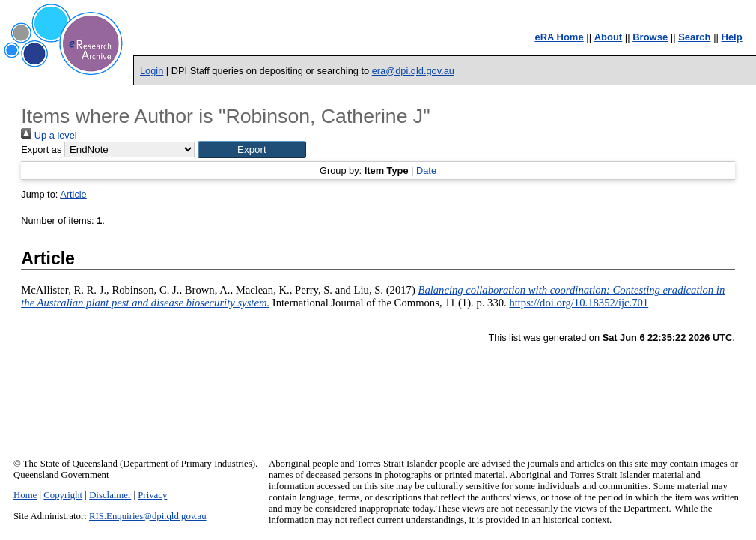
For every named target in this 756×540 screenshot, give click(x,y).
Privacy (152, 495)
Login (152, 71)
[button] (252, 149)
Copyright (63, 495)
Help (732, 37)
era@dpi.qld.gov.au (413, 71)
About (609, 37)
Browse (650, 37)
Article (73, 194)
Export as (41, 149)
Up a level (49, 135)
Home (25, 495)
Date (426, 170)
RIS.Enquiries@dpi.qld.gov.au (148, 516)
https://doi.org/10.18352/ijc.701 (579, 303)
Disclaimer (110, 495)
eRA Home (559, 37)
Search (694, 37)
